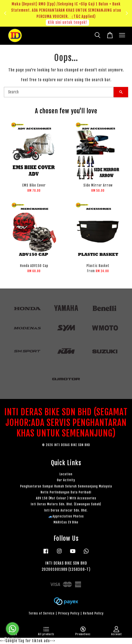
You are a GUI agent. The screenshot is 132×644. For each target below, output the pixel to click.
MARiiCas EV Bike (66, 522)
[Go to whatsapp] (12, 629)
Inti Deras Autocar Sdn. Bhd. (66, 510)
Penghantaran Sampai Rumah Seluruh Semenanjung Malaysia (66, 486)
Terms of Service (42, 613)
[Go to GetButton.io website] (12, 639)
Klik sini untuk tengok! (67, 22)
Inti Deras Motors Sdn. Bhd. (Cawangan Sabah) (66, 504)
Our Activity (66, 480)
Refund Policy (93, 613)
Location (66, 474)
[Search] (59, 92)
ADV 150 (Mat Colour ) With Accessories (66, 498)
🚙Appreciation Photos (66, 516)
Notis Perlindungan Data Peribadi (66, 492)
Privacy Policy (69, 613)
